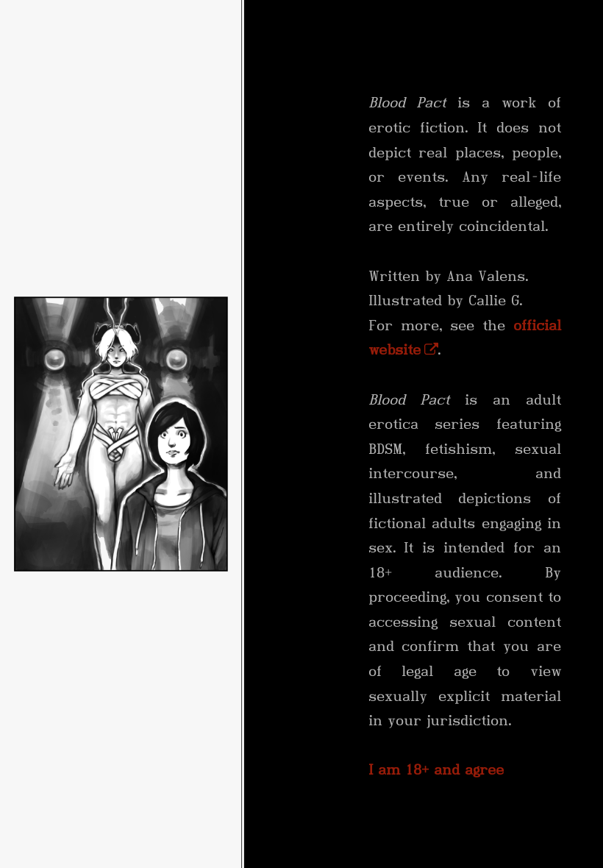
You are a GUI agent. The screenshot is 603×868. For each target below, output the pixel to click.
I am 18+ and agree (437, 770)
